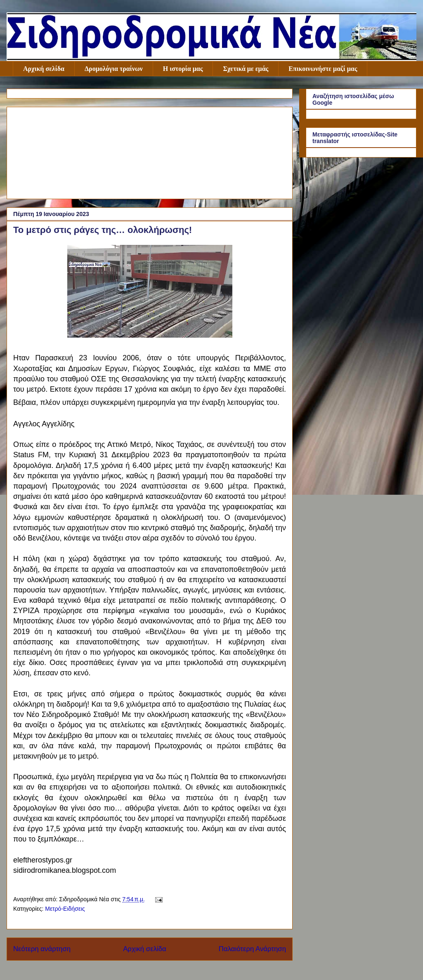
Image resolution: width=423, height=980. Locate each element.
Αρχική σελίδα (44, 69)
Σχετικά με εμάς (246, 69)
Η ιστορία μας (183, 69)
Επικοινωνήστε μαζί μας (323, 69)
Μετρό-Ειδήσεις (65, 909)
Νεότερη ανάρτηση (42, 949)
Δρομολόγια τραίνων (114, 69)
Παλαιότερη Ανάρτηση (252, 949)
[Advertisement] (150, 151)
